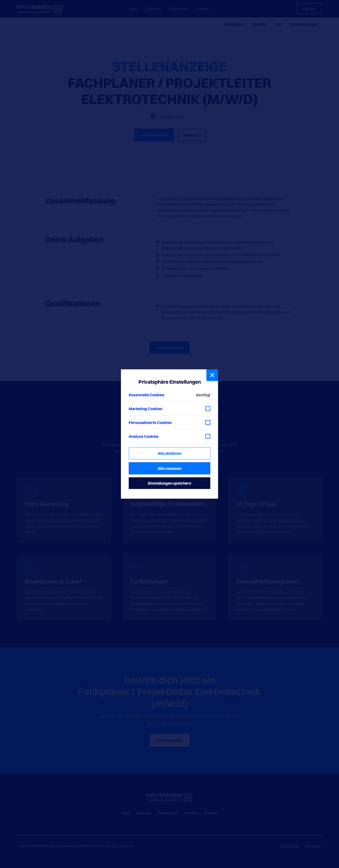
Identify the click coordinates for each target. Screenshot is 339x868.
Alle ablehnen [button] (170, 453)
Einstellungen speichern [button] (169, 483)
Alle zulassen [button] (169, 468)
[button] (212, 375)
